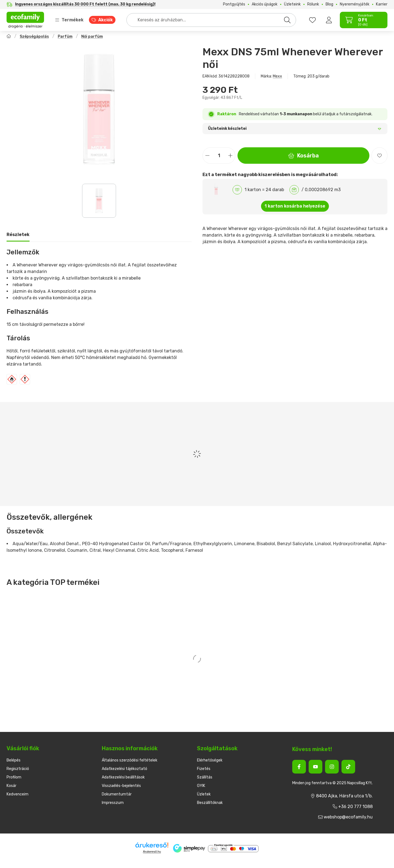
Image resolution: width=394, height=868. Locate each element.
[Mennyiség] (219, 156)
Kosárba (303, 156)
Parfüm (65, 37)
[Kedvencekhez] (379, 156)
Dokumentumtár (117, 794)
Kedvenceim (18, 794)
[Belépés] (329, 20)
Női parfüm (92, 37)
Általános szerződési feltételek (130, 760)
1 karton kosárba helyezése (295, 206)
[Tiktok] (348, 767)
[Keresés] (287, 20)
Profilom (14, 777)
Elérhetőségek (210, 760)
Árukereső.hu (152, 852)
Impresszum (113, 803)
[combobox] (211, 20)
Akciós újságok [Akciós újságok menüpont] (265, 4)
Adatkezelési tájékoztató (124, 769)
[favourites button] (312, 20)
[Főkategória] (9, 37)
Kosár (11, 786)
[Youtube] (315, 767)
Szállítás (205, 777)
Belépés (14, 760)
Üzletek (204, 794)
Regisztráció (18, 769)
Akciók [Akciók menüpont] (105, 20)
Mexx (277, 76)
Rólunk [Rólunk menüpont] (313, 4)
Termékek (69, 20)
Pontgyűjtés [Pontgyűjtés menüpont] (234, 4)
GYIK (201, 786)
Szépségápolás (34, 37)
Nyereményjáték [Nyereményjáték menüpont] (355, 4)
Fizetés (204, 769)
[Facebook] (299, 767)
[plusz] (230, 156)
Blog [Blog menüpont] (329, 4)
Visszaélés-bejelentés (121, 786)
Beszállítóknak (210, 803)
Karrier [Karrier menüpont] (382, 4)
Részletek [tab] (18, 235)
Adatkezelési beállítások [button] (123, 777)
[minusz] (207, 156)
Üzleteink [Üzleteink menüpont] (292, 4)
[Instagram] (332, 767)
